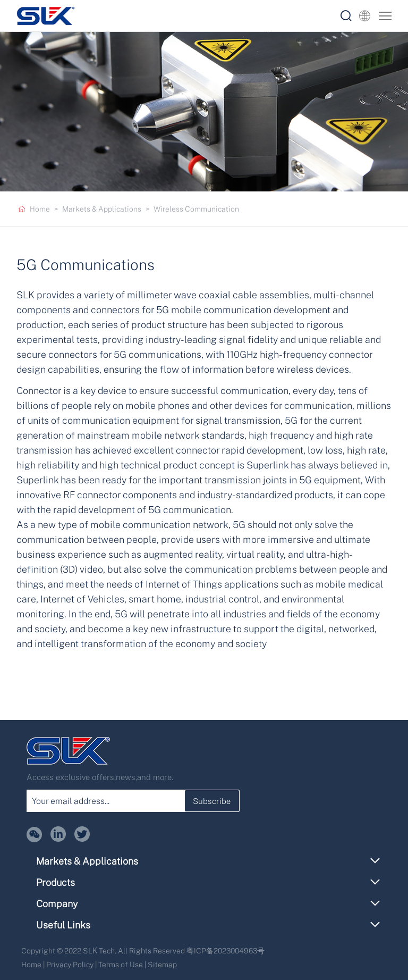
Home (40, 209)
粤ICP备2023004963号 (226, 950)
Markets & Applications (102, 209)
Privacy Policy (70, 964)
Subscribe (212, 801)
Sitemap (162, 964)
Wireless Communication (196, 209)
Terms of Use (121, 964)
